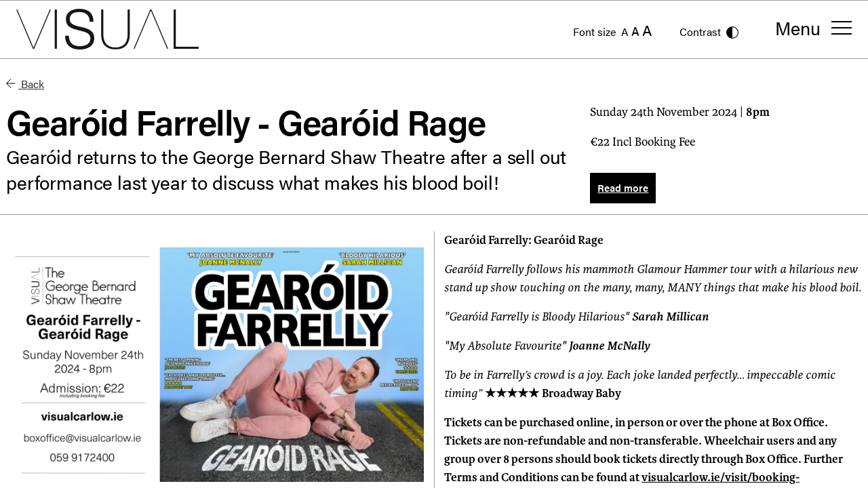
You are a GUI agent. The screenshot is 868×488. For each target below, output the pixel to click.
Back (25, 84)
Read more (623, 187)
